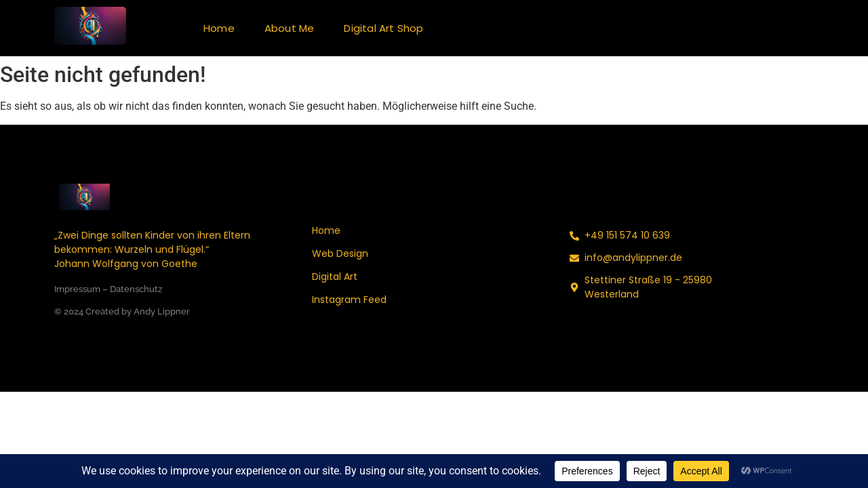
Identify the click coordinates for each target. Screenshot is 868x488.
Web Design (340, 253)
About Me (290, 28)
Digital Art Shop (383, 28)
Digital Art (335, 277)
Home (219, 28)
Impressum (77, 289)
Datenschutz (136, 289)
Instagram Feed (349, 300)
